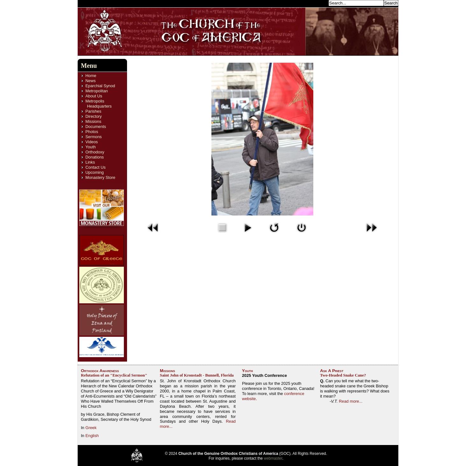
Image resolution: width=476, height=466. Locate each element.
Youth (90, 147)
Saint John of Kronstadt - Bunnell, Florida (197, 375)
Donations (95, 157)
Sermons (93, 137)
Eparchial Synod (100, 86)
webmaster (273, 458)
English (92, 436)
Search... (318, 3)
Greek (91, 428)
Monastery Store (100, 177)
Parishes (93, 111)
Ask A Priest (332, 371)
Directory (93, 116)
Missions (93, 121)
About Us (94, 96)
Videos (92, 142)
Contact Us (95, 167)
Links (90, 162)
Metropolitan (96, 91)
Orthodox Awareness (100, 371)
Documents (96, 127)
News (90, 81)
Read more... (351, 401)
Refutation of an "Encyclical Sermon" (114, 375)
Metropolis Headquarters (98, 104)
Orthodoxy (95, 152)
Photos (92, 132)
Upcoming (95, 172)
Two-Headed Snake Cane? (343, 375)
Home (91, 76)
